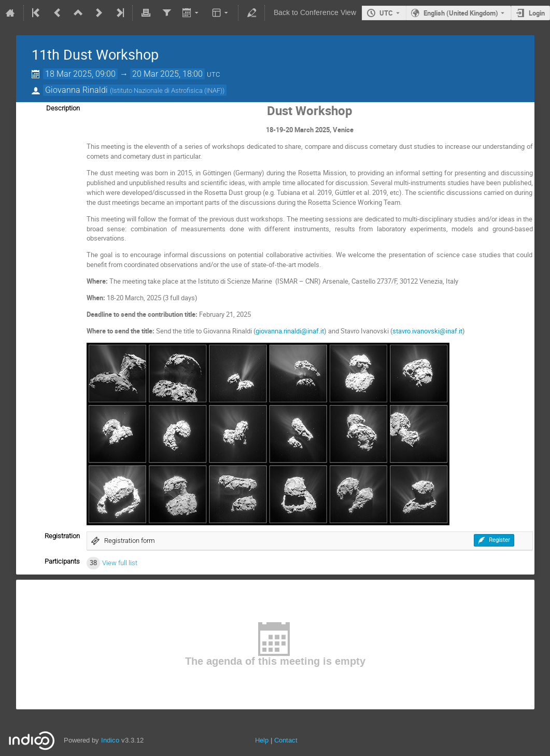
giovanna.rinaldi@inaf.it (290, 331)
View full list (120, 563)
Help (262, 740)
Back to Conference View (315, 13)
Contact (286, 740)
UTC (386, 13)
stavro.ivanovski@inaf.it (427, 331)
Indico (110, 740)
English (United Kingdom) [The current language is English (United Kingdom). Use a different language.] (461, 13)
